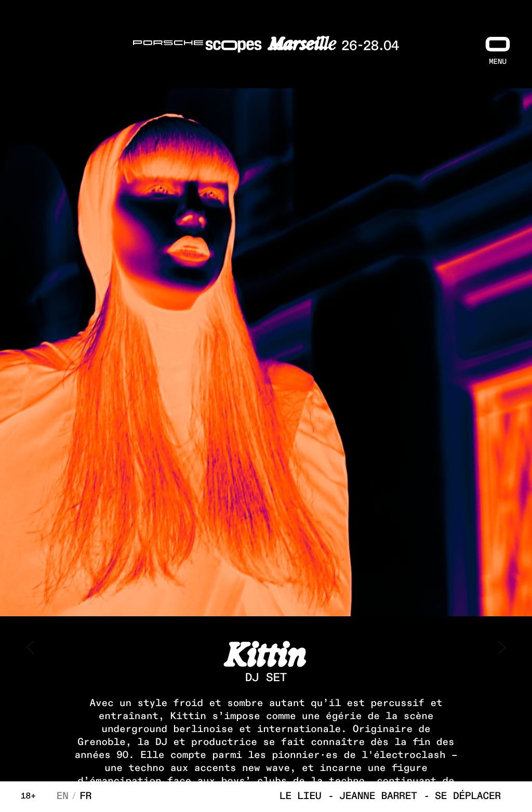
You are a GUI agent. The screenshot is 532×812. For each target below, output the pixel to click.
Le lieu (301, 797)
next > (501, 647)
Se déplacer (468, 797)
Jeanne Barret (378, 797)
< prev (31, 647)
